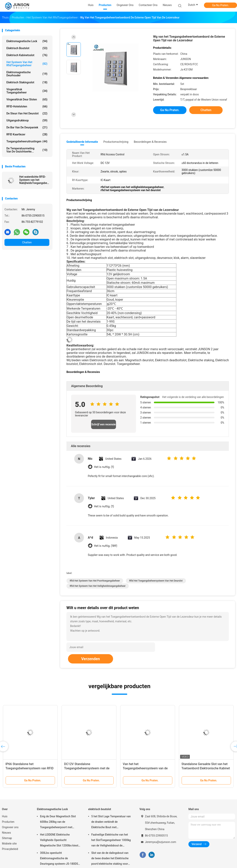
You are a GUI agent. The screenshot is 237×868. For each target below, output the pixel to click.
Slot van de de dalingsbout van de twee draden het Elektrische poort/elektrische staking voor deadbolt (110, 859)
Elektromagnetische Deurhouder (27, 74)
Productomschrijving (116, 142)
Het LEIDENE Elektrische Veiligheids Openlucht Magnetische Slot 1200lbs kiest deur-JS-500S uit (59, 841)
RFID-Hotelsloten (27, 106)
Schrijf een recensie (104, 424)
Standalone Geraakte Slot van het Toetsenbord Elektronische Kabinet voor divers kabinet (206, 768)
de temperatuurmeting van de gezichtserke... (27, 150)
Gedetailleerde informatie (82, 142)
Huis (5, 816)
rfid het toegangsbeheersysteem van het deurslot (156, 581)
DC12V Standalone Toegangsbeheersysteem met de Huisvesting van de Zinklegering (87, 768)
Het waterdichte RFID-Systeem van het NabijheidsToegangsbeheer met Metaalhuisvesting (34, 180)
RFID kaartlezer (27, 134)
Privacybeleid (10, 849)
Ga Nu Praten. (220, 5)
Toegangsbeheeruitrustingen (27, 141)
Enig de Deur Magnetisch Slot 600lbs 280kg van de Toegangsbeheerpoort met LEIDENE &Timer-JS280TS (58, 822)
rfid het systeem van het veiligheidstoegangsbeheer (98, 586)
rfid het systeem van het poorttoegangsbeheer (95, 581)
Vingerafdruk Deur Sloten (27, 99)
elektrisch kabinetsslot (27, 55)
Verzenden (91, 659)
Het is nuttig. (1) (104, 467)
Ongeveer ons (10, 827)
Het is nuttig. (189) (106, 546)
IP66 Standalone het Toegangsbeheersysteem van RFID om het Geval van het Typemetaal (29, 768)
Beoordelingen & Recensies (150, 142)
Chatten (27, 242)
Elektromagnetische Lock (27, 41)
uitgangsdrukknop (27, 120)
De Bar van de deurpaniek (27, 127)
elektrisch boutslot (27, 48)
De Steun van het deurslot (27, 113)
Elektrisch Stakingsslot (27, 82)
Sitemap (7, 838)
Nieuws (6, 833)
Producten (8, 822)
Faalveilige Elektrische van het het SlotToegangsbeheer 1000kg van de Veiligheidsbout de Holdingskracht (111, 841)
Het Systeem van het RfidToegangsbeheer (27, 64)
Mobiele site (9, 844)
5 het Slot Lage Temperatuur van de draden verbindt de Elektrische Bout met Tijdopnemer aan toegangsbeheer (111, 822)
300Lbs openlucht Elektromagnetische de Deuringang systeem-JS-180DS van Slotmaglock (59, 859)
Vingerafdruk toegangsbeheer (27, 91)
